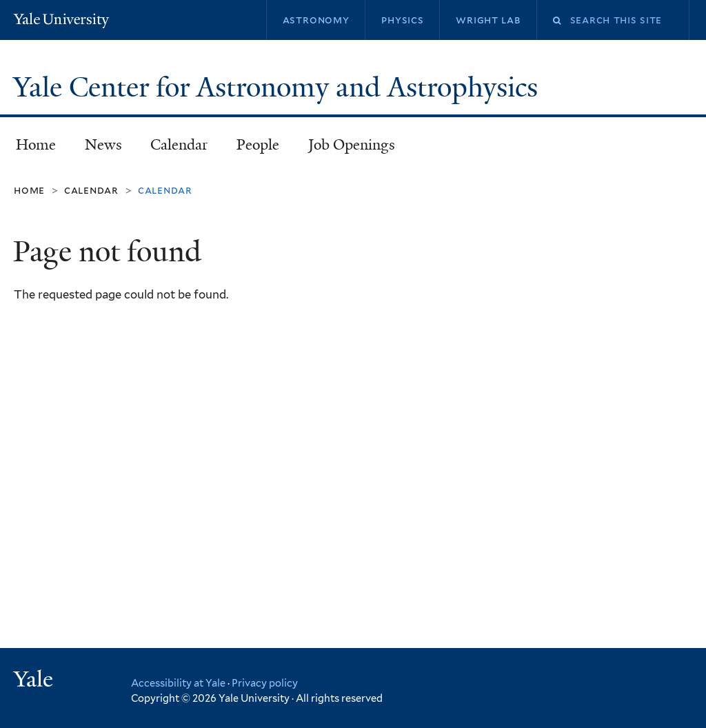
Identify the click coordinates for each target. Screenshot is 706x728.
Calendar (179, 145)
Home (36, 145)
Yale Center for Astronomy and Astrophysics (279, 88)
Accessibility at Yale (178, 683)
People (258, 145)
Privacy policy (265, 683)
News (103, 145)
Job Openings (352, 145)
